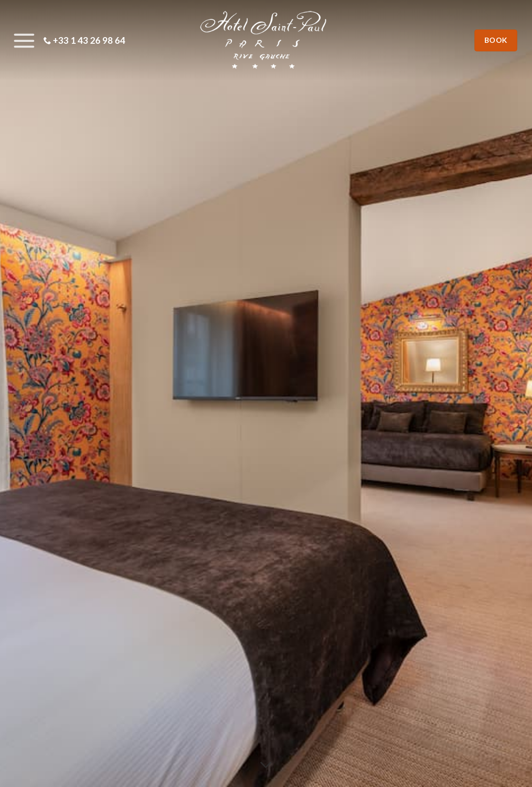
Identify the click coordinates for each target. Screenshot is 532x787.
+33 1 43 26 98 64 (84, 40)
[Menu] (22, 40)
